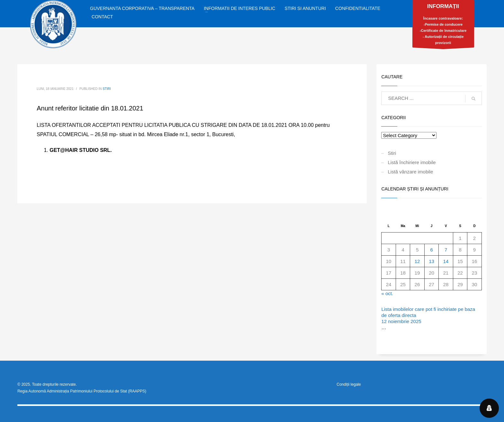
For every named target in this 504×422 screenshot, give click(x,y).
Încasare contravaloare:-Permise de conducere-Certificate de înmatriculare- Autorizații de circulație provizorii (443, 25)
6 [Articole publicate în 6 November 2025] (431, 250)
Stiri (107, 89)
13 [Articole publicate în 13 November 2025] (432, 261)
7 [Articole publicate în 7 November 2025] (446, 250)
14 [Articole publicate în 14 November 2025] (446, 261)
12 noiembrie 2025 (401, 321)
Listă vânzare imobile (410, 172)
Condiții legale (349, 384)
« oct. (387, 293)
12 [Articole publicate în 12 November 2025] (417, 261)
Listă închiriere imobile (412, 162)
